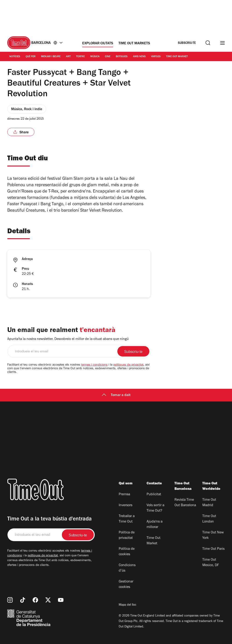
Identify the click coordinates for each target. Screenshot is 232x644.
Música (95, 57)
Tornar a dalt (116, 395)
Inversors (126, 505)
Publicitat (154, 495)
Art (68, 57)
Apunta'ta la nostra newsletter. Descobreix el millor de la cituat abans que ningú (68, 339)
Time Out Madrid (209, 503)
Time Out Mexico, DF (211, 563)
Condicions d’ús (127, 568)
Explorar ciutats (98, 44)
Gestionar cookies (126, 585)
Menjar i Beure (51, 57)
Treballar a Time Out (127, 519)
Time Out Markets (134, 44)
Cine (108, 57)
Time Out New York (213, 535)
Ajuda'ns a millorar (155, 525)
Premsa (124, 495)
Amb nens (139, 57)
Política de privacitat (127, 535)
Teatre (80, 57)
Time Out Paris (213, 549)
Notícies (15, 57)
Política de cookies (127, 552)
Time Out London (209, 519)
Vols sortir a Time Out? (155, 508)
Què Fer (31, 57)
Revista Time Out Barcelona (185, 503)
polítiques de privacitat (128, 365)
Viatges (156, 57)
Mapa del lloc (128, 605)
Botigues (122, 57)
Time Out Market (177, 57)
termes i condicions (94, 365)
